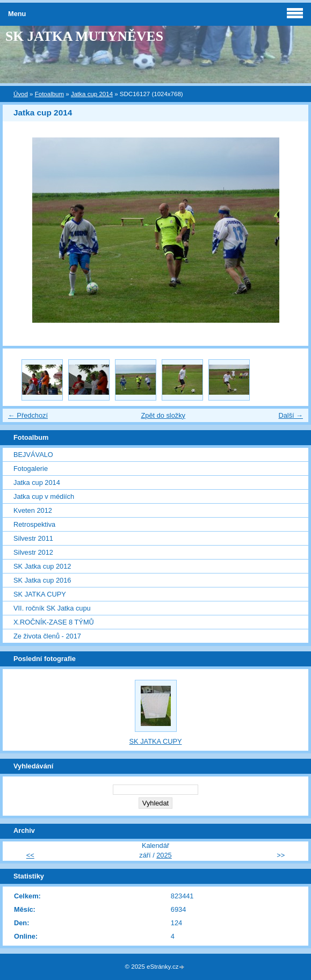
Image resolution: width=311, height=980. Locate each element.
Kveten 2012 (33, 510)
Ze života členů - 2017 (47, 636)
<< (30, 855)
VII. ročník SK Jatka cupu (52, 608)
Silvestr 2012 (33, 552)
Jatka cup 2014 (92, 94)
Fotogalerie (31, 469)
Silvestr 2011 (33, 538)
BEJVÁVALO (33, 455)
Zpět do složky (163, 415)
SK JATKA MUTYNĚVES (84, 36)
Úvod (21, 94)
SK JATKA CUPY (40, 594)
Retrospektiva (34, 524)
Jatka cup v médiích (44, 496)
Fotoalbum (49, 94)
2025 (164, 855)
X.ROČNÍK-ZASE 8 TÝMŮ (54, 622)
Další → (291, 415)
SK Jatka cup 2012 (42, 566)
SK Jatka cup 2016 (42, 580)
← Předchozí (28, 415)
